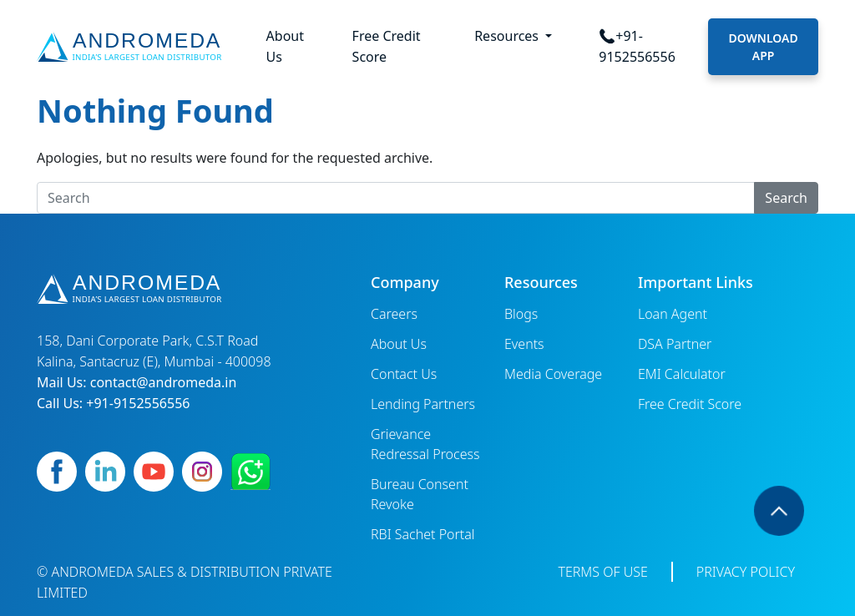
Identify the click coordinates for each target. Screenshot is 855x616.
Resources (508, 36)
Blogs (521, 314)
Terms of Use (602, 572)
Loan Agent (673, 314)
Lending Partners (423, 404)
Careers (394, 314)
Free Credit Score (387, 46)
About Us (285, 46)
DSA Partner (675, 344)
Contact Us (404, 374)
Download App (763, 47)
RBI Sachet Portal (423, 534)
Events (524, 344)
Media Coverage (553, 374)
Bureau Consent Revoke (420, 494)
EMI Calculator (682, 374)
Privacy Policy (746, 572)
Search (786, 198)
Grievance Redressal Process (425, 444)
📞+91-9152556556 (637, 46)
